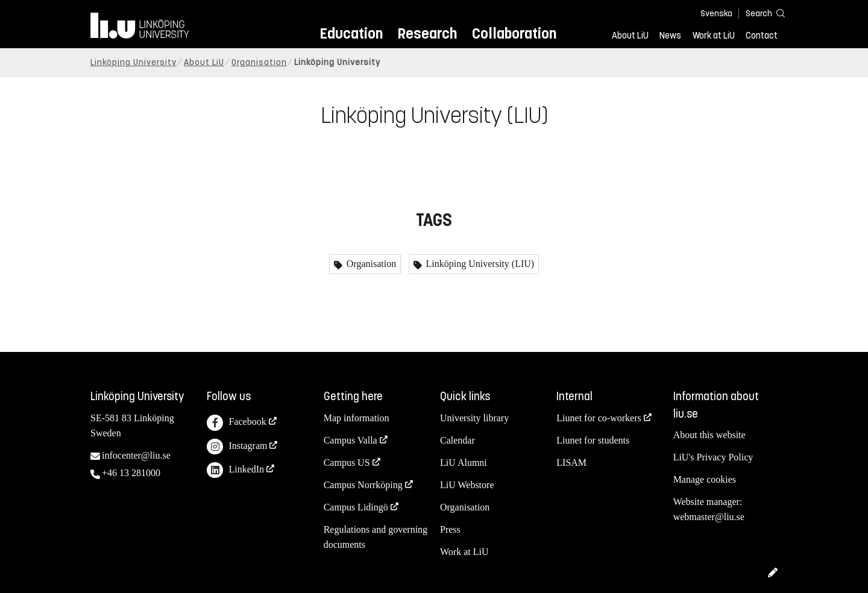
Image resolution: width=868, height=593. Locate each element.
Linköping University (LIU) (479, 264)
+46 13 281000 (131, 473)
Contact (762, 36)
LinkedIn (235, 470)
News (670, 36)
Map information (357, 418)
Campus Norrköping (363, 485)
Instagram (237, 447)
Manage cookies (705, 479)
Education (351, 33)
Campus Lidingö (356, 507)
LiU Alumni (464, 463)
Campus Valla (351, 440)
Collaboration (514, 33)
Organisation (259, 62)
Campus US (347, 463)
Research (427, 33)
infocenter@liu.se (136, 455)
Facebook (236, 423)
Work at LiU (714, 36)
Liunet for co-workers (599, 418)
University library (474, 418)
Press (450, 529)
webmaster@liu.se (709, 517)
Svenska (716, 14)
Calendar (458, 440)
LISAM (571, 463)
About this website (709, 435)
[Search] (759, 13)
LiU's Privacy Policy (713, 457)
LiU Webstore (467, 485)
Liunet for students (593, 440)
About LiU (630, 36)
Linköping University (134, 62)
